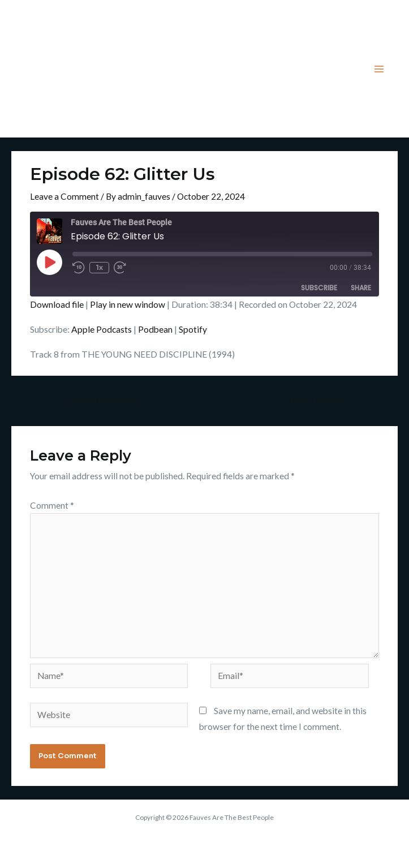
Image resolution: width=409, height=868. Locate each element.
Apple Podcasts (102, 329)
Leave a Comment (64, 196)
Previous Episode (97, 400)
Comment (52, 505)
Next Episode (320, 400)
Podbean (155, 329)
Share (361, 288)
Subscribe (319, 288)
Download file (57, 304)
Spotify (193, 329)
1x (99, 267)
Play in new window (128, 304)
